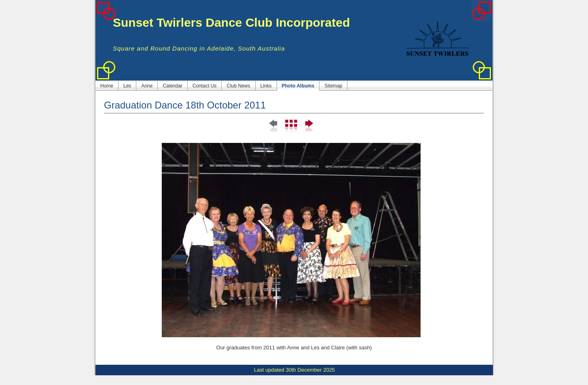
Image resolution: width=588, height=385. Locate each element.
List (291, 126)
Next (308, 126)
